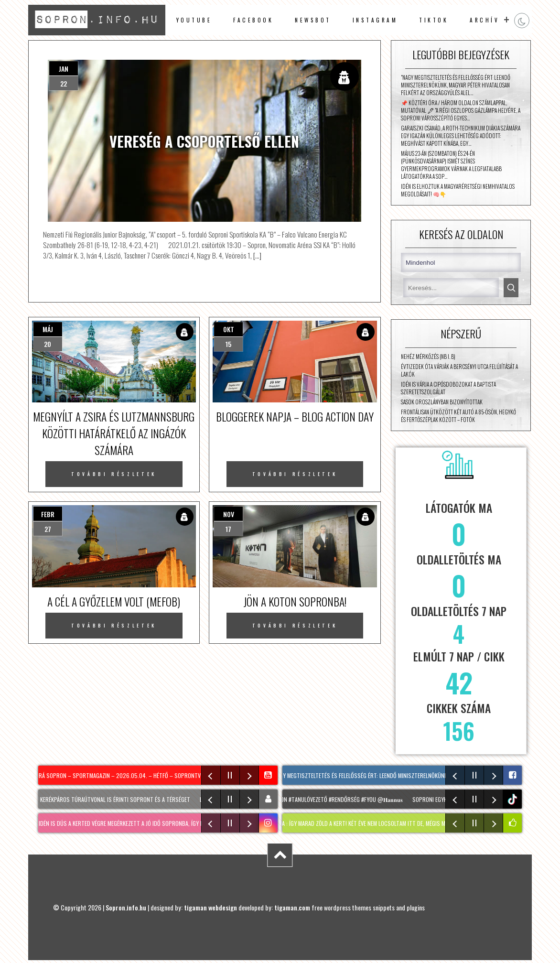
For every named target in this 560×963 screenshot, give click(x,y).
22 (64, 83)
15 (228, 344)
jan (64, 69)
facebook (253, 20)
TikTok (434, 20)
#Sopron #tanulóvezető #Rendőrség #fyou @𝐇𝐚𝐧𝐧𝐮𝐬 (336, 799)
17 (228, 529)
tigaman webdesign (210, 907)
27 (48, 529)
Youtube (194, 20)
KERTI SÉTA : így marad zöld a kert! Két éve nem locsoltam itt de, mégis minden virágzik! (374, 823)
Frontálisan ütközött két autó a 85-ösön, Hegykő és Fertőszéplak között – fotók (458, 416)
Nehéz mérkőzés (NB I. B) (428, 357)
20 (48, 344)
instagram (375, 20)
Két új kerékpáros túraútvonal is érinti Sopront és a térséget (110, 799)
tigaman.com (292, 907)
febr (48, 514)
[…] (257, 255)
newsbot (313, 20)
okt (229, 329)
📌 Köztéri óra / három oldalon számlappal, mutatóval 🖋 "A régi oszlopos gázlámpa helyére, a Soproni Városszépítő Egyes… (461, 110)
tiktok (513, 799)
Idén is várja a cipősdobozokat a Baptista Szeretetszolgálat (448, 388)
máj (48, 329)
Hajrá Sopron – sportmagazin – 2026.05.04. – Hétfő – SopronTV (118, 775)
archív (485, 20)
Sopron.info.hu (126, 907)
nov (229, 514)
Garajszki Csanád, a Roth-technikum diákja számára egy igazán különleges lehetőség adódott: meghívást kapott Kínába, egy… (461, 136)
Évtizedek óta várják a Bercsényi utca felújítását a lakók (459, 370)
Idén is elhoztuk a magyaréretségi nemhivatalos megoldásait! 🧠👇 (458, 190)
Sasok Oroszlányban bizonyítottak (442, 402)
